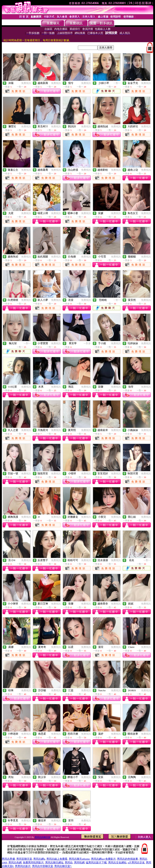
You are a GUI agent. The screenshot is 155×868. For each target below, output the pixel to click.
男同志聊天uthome (79, 859)
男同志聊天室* (63, 866)
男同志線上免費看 (57, 859)
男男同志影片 (23, 866)
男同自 (69, 862)
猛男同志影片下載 (96, 862)
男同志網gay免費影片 (103, 859)
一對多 (87, 343)
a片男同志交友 (136, 862)
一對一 (117, 83)
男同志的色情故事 (128, 859)
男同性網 (79, 862)
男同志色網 (15, 862)
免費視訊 (26, 83)
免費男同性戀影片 (33, 862)
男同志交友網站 (117, 862)
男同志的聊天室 (42, 837)
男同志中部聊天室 (43, 866)
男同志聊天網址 (54, 862)
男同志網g (39, 859)
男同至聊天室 (24, 859)
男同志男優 (8, 859)
